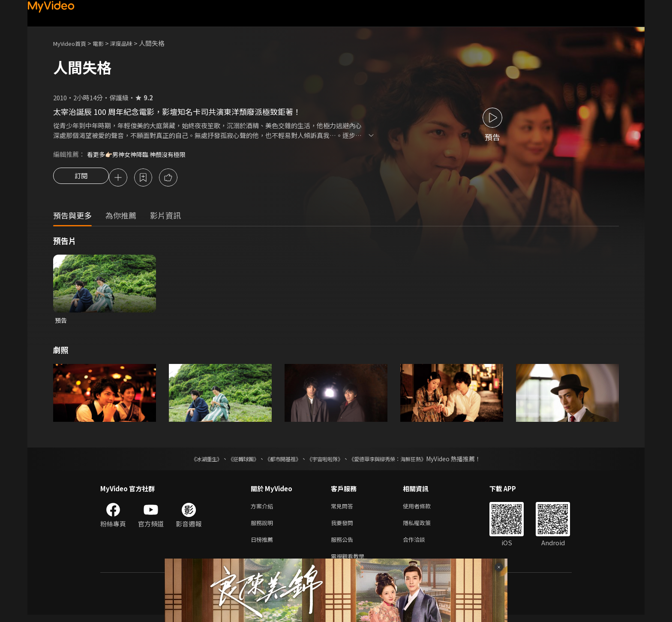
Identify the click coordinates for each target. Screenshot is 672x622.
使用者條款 (424, 509)
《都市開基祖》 (279, 461)
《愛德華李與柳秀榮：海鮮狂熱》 (399, 461)
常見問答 (344, 509)
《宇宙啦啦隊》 (327, 461)
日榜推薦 (264, 545)
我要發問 (344, 527)
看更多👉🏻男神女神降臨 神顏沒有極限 (140, 154)
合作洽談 (421, 545)
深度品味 (131, 43)
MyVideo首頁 (73, 43)
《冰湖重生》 (192, 461)
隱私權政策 (424, 527)
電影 (105, 43)
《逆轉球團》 (234, 461)
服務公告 (344, 545)
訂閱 (81, 178)
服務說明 (264, 527)
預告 (61, 322)
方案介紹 (264, 509)
